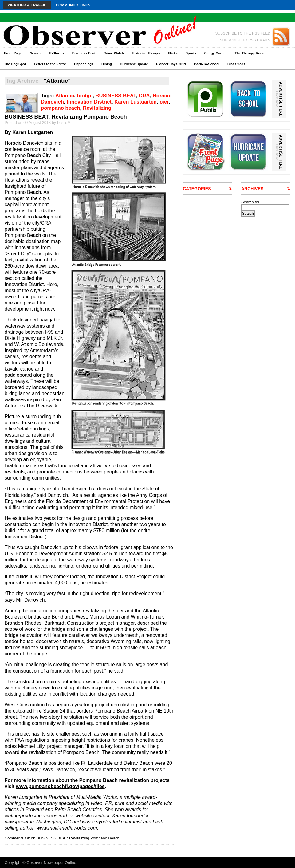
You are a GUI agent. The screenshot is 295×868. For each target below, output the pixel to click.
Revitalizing (97, 108)
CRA (144, 96)
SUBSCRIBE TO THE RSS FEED (243, 33)
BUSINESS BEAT (116, 96)
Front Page (13, 53)
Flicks (173, 53)
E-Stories (57, 53)
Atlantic (65, 96)
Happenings (84, 64)
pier (164, 102)
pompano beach (60, 108)
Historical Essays (146, 53)
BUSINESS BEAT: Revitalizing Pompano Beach (66, 117)
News (35, 53)
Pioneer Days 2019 (171, 64)
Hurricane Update (134, 64)
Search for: (251, 202)
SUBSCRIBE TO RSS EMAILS (245, 40)
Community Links (73, 5)
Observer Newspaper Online (51, 863)
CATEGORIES (197, 189)
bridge (85, 96)
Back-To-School (207, 64)
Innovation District (89, 102)
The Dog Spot (15, 64)
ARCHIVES (252, 189)
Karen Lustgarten (136, 102)
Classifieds (236, 64)
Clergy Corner (215, 53)
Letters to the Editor (50, 64)
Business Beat (84, 53)
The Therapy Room (250, 53)
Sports (191, 53)
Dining (107, 64)
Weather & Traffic (27, 5)
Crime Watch (114, 53)
